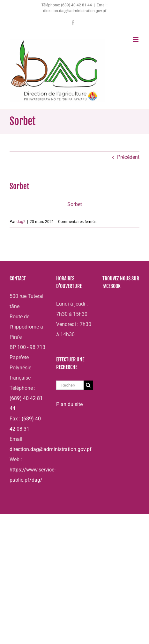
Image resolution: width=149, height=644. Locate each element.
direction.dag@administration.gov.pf (51, 449)
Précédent (128, 157)
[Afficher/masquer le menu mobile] (136, 40)
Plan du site (69, 404)
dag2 (21, 222)
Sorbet (75, 204)
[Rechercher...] (70, 385)
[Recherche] (88, 385)
